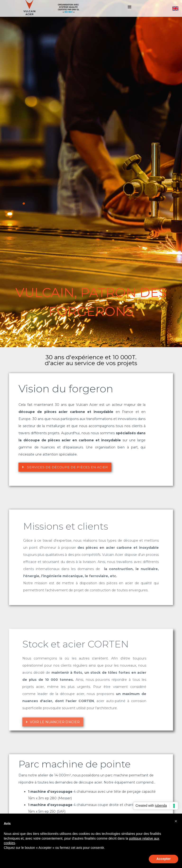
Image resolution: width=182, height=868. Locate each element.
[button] (130, 8)
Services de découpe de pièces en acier (65, 467)
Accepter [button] (164, 859)
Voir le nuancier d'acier (39, 722)
